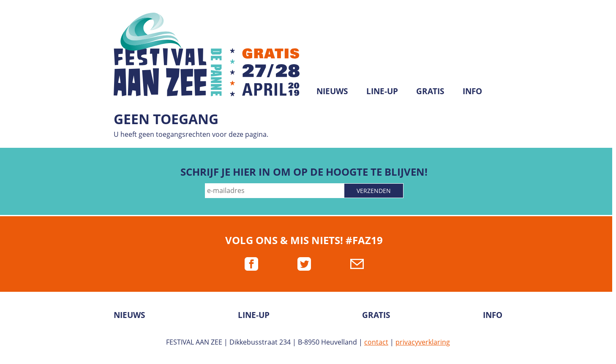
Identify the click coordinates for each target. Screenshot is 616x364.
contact (376, 342)
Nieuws (332, 91)
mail (357, 264)
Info (472, 91)
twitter (304, 264)
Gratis (430, 91)
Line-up (382, 91)
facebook (251, 264)
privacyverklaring (423, 342)
